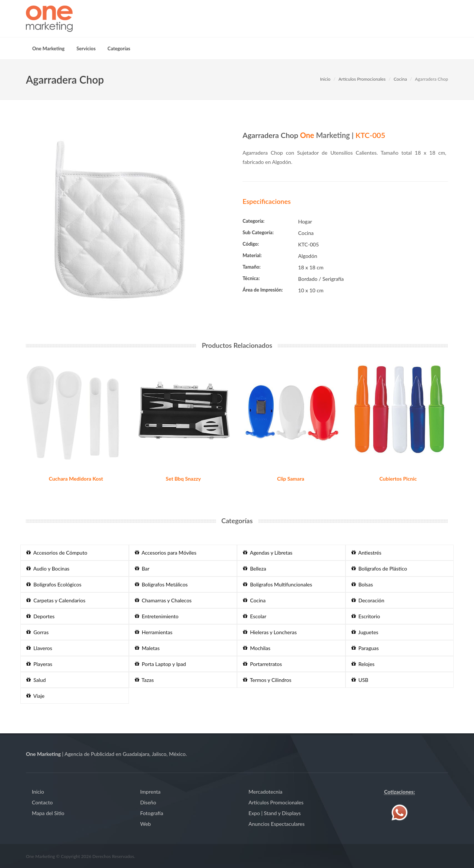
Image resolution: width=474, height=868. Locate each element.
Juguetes (365, 632)
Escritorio (366, 616)
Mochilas (257, 648)
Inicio (325, 79)
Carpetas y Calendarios (56, 600)
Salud (36, 680)
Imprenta (151, 792)
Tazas (144, 680)
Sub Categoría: (258, 232)
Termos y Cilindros (267, 680)
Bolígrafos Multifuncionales (278, 584)
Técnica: (251, 278)
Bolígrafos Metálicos (161, 584)
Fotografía (152, 813)
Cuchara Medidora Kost (76, 479)
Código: (251, 244)
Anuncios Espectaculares (276, 824)
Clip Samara (291, 479)
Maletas (147, 648)
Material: (252, 255)
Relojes (363, 664)
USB (360, 680)
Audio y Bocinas (48, 568)
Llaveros (39, 648)
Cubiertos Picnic (398, 479)
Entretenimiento (157, 616)
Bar (142, 568)
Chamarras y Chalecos (163, 600)
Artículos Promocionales (362, 79)
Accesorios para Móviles (166, 553)
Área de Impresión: (263, 290)
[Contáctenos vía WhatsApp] (400, 812)
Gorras (37, 632)
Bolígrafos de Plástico (379, 568)
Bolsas (362, 584)
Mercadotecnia (265, 792)
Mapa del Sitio (48, 813)
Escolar (255, 616)
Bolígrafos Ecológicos (54, 584)
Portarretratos (262, 664)
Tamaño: (252, 267)
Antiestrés (366, 553)
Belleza (255, 568)
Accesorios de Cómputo (57, 553)
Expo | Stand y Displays (275, 813)
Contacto (42, 802)
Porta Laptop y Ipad (161, 664)
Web (146, 824)
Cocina (400, 79)
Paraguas (365, 648)
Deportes (40, 616)
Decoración (368, 600)
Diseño (148, 802)
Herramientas (154, 632)
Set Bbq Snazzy (183, 479)
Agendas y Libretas (268, 553)
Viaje (35, 696)
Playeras (39, 664)
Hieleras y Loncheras (270, 632)
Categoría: (253, 221)
